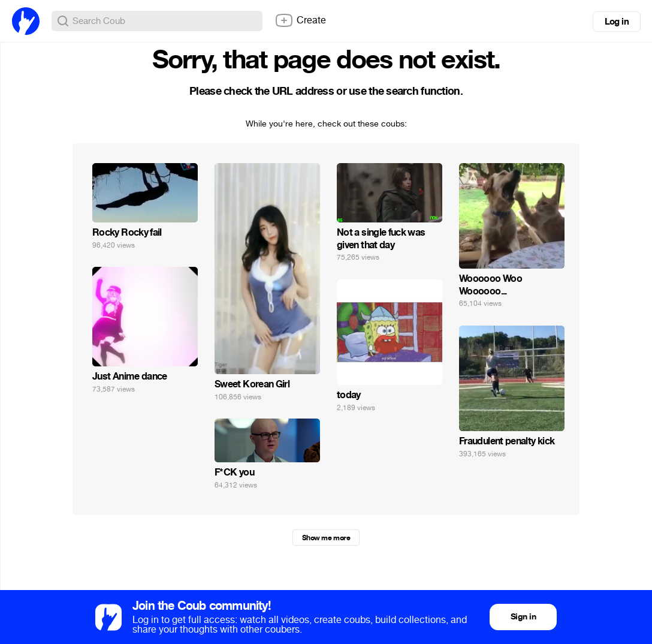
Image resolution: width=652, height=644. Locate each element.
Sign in (523, 617)
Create (300, 20)
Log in (617, 22)
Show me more (326, 538)
